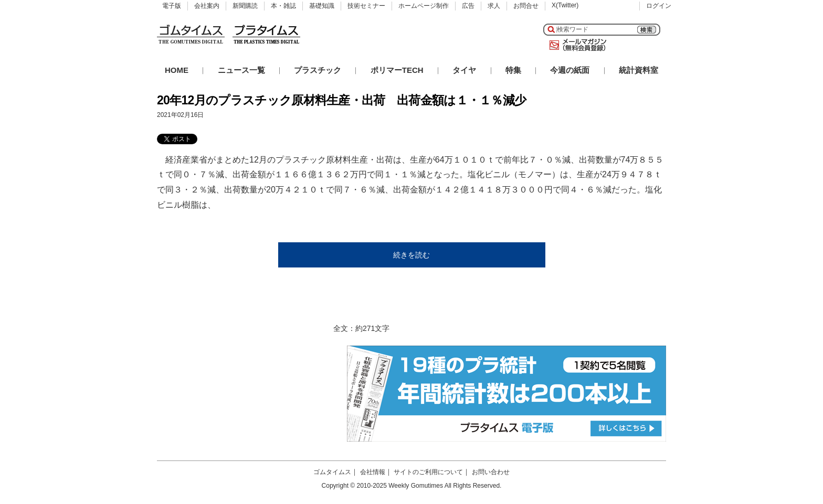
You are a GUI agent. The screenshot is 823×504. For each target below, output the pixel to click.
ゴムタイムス (332, 472)
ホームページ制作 (424, 6)
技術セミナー (366, 6)
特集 (513, 70)
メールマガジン (576, 45)
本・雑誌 (283, 6)
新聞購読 (245, 6)
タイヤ (464, 70)
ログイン (659, 6)
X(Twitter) (565, 5)
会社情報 (373, 472)
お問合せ (526, 6)
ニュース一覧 (241, 70)
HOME (177, 70)
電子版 (172, 6)
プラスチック (318, 70)
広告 (468, 6)
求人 (494, 6)
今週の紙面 (570, 70)
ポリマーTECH (397, 70)
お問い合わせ (491, 472)
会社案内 (207, 6)
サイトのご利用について (428, 472)
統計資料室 (639, 70)
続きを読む (411, 255)
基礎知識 (322, 6)
